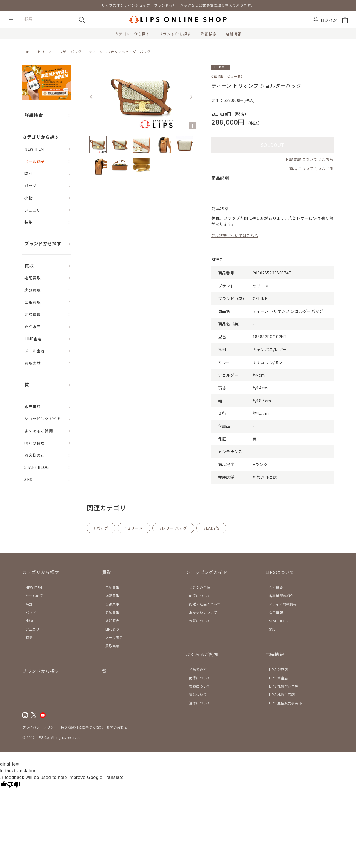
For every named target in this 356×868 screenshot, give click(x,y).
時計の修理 (35, 443)
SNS (28, 479)
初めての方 (198, 669)
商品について (200, 596)
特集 (29, 222)
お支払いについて (203, 612)
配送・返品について (205, 604)
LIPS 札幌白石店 (282, 694)
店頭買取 (33, 290)
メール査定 (35, 351)
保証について (200, 621)
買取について (200, 686)
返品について (200, 703)
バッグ (31, 185)
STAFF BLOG (37, 467)
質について (198, 694)
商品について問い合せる (311, 168)
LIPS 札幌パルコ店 (284, 686)
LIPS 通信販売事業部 (285, 703)
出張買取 (33, 302)
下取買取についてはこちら (309, 159)
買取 (29, 265)
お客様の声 (35, 455)
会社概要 (276, 587)
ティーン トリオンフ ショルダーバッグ (120, 52)
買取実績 (33, 363)
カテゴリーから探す (132, 34)
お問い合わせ (117, 727)
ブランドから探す (175, 34)
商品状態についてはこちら (235, 236)
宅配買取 (33, 278)
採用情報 (276, 612)
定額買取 (33, 314)
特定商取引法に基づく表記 (82, 727)
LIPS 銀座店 (278, 669)
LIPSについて (280, 572)
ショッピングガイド (43, 418)
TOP (26, 52)
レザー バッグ (70, 52)
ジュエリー (34, 210)
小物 (29, 198)
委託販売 (33, 327)
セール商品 (35, 161)
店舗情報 (234, 34)
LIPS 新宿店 (278, 678)
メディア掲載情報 (283, 604)
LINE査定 (33, 339)
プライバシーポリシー (40, 727)
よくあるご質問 (39, 431)
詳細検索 (209, 34)
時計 (29, 173)
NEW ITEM (34, 149)
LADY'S (213, 528)
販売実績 (33, 406)
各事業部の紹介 (281, 596)
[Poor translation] (14, 785)
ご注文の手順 (200, 587)
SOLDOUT (273, 145)
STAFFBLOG (279, 621)
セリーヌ (44, 52)
